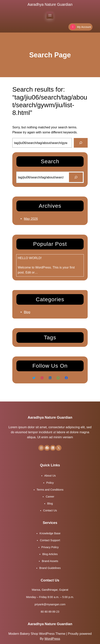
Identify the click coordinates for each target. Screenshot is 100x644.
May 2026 (31, 219)
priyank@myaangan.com (50, 604)
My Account (80, 27)
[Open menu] (50, 15)
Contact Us (50, 510)
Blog (27, 312)
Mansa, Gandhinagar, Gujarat (50, 590)
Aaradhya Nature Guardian (50, 4)
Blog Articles (50, 554)
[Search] (81, 143)
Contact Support (50, 540)
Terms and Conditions (50, 490)
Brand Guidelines (50, 568)
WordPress (52, 639)
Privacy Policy (50, 547)
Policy (50, 483)
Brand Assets (50, 561)
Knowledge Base (50, 533)
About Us (50, 476)
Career (50, 497)
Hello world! (30, 258)
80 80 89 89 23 (50, 612)
